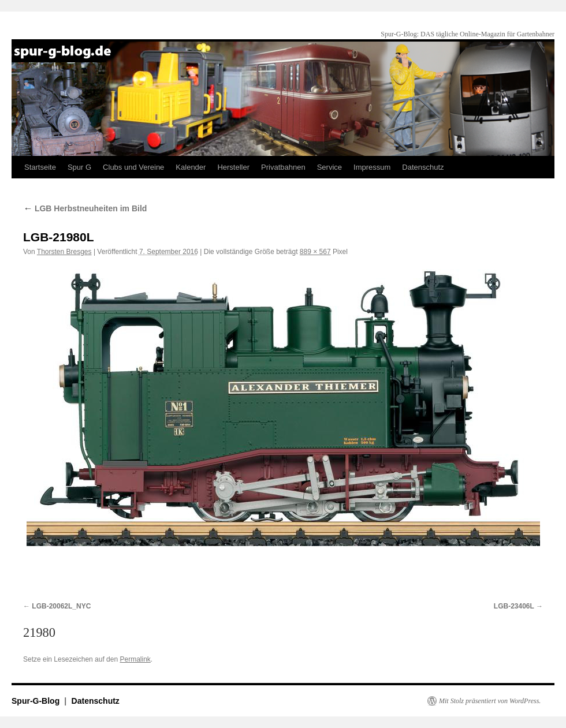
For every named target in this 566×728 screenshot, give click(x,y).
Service (329, 167)
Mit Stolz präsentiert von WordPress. (490, 701)
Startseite (40, 167)
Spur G (79, 167)
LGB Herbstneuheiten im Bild (85, 208)
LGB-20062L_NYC (61, 606)
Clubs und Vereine (133, 167)
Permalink (135, 659)
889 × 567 (315, 252)
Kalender (191, 167)
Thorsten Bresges (64, 252)
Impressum (372, 167)
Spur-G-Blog (37, 701)
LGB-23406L (514, 606)
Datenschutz (423, 167)
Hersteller (233, 167)
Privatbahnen (283, 167)
